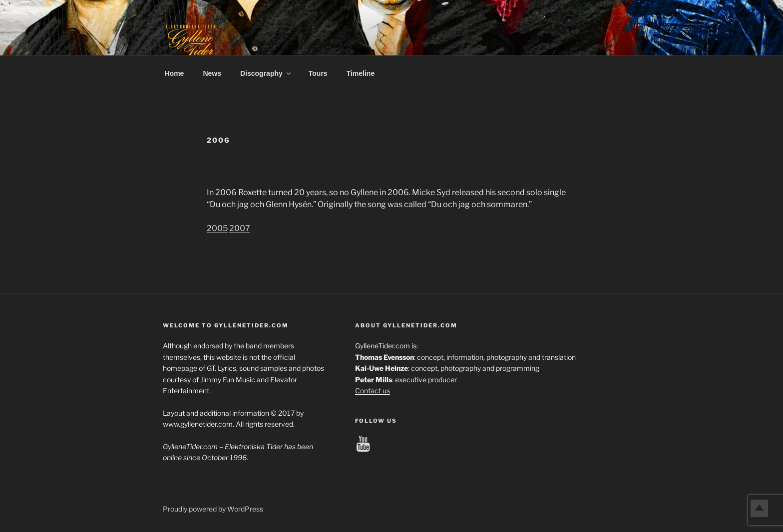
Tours (318, 73)
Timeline (361, 73)
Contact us (373, 391)
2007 (240, 228)
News (212, 73)
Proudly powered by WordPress (213, 509)
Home (175, 73)
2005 (217, 228)
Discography (266, 73)
